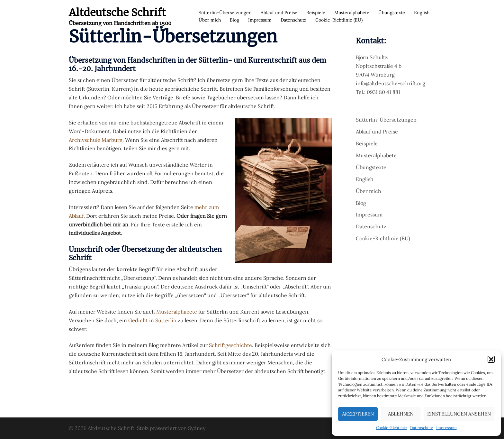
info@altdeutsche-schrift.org (391, 83)
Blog (234, 20)
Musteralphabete (352, 13)
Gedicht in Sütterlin (152, 320)
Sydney (197, 428)
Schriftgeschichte (230, 345)
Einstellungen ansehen (459, 414)
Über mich (210, 20)
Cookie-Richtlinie (392, 428)
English (422, 13)
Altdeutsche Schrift (117, 13)
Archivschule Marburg (96, 140)
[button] (491, 359)
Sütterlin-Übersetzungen (225, 13)
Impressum (446, 428)
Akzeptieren (358, 414)
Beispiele (316, 13)
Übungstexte (392, 13)
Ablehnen (401, 414)
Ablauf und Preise (279, 13)
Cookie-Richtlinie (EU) (339, 20)
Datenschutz (422, 428)
